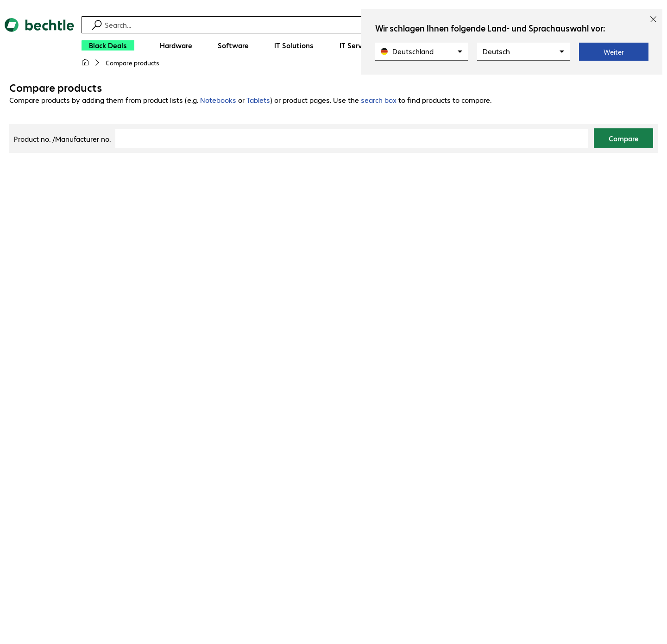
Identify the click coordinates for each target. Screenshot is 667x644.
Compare (624, 138)
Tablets (258, 100)
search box (379, 100)
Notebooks (218, 100)
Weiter (614, 52)
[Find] (340, 25)
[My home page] (85, 63)
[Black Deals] (108, 45)
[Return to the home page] (39, 46)
